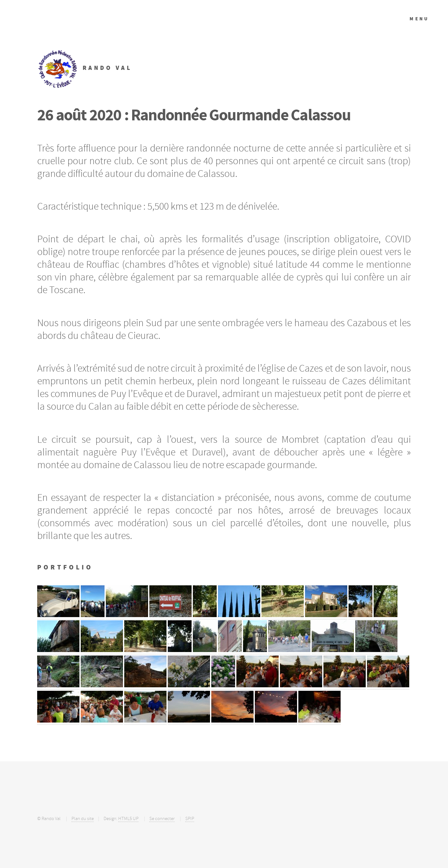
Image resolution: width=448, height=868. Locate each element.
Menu (419, 19)
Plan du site (83, 819)
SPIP (190, 819)
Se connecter (162, 819)
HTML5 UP (128, 819)
